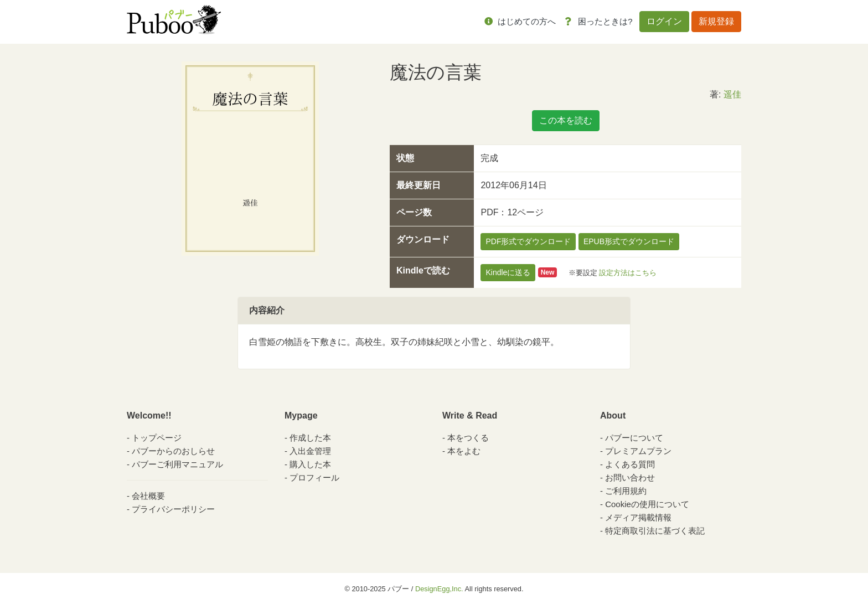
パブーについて (634, 438)
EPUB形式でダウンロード (629, 241)
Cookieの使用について (647, 504)
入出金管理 (310, 451)
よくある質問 (630, 464)
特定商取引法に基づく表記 (655, 531)
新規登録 (716, 21)
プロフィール (314, 477)
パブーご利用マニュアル (177, 464)
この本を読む (566, 120)
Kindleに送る (508, 272)
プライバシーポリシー (173, 509)
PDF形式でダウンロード (528, 241)
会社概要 (148, 496)
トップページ (157, 438)
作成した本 (310, 438)
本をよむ (464, 451)
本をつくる (468, 438)
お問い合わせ (630, 477)
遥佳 (732, 94)
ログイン (664, 21)
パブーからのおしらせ (173, 451)
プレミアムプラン (638, 451)
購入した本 (310, 464)
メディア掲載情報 (638, 517)
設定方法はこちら (628, 272)
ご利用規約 (626, 491)
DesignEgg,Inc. (439, 589)
